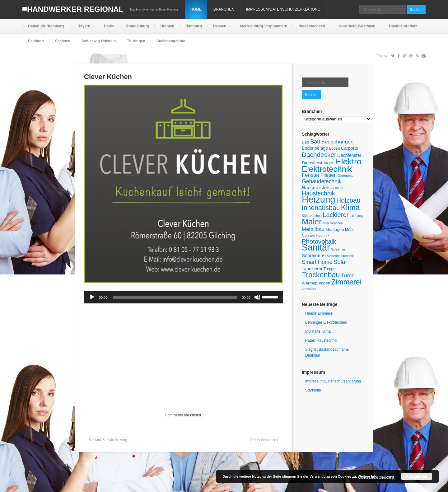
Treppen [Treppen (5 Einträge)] (331, 269)
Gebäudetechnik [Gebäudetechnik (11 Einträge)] (322, 181)
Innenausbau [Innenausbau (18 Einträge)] (321, 208)
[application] (183, 297)
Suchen (416, 10)
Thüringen (136, 41)
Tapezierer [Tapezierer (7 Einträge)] (312, 269)
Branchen (224, 9)
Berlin (109, 26)
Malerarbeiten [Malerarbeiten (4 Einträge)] (333, 223)
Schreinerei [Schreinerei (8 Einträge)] (314, 255)
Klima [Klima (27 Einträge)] (350, 207)
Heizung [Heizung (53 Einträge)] (319, 199)
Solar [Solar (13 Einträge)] (340, 262)
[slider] (175, 297)
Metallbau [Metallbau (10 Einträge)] (313, 229)
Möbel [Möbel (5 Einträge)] (350, 230)
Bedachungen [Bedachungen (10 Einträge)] (338, 142)
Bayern (83, 29)
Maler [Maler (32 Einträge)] (312, 222)
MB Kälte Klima (318, 331)
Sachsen (63, 41)
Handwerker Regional (75, 9)
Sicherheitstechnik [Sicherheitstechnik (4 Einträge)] (340, 256)
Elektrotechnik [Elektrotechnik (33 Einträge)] (327, 169)
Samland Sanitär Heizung (108, 440)
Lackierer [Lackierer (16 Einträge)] (336, 215)
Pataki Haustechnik (321, 340)
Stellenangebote (170, 44)
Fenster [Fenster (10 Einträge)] (311, 175)
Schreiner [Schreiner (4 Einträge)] (338, 249)
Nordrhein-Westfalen (357, 29)
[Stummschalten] (257, 297)
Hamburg (194, 26)
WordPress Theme (203, 480)
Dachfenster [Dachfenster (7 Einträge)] (349, 155)
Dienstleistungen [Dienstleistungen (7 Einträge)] (318, 163)
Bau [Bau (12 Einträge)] (315, 142)
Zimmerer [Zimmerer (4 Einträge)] (309, 289)
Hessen (219, 29)
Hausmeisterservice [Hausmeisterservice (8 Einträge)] (322, 187)
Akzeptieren (417, 476)
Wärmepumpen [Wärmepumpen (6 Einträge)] (316, 283)
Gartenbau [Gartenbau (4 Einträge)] (346, 176)
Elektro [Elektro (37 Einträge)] (349, 162)
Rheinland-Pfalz (402, 29)
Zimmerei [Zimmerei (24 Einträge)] (346, 282)
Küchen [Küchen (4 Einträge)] (316, 216)
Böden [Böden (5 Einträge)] (335, 148)
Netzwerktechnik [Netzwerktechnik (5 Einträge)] (316, 236)
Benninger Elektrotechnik (326, 322)
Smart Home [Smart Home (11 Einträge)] (317, 262)
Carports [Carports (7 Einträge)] (350, 148)
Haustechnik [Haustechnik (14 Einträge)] (318, 193)
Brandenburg (137, 26)
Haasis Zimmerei (319, 313)
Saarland (36, 41)
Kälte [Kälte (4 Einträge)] (306, 216)
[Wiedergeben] (92, 297)
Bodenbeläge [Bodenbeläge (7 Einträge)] (315, 148)
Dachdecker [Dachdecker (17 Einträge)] (319, 155)
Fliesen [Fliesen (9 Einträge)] (329, 175)
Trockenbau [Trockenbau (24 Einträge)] (321, 275)
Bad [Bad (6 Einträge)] (306, 142)
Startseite (313, 390)
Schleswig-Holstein (99, 41)
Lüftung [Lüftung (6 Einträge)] (357, 216)
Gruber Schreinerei (264, 440)
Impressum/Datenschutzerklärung (283, 9)
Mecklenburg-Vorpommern (264, 26)
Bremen (167, 26)
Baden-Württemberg (45, 29)
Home (196, 9)
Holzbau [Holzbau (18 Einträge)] (348, 200)
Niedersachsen (311, 29)
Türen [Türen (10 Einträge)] (348, 276)
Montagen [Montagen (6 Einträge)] (335, 230)
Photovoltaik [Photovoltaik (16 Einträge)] (319, 241)
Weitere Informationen (376, 476)
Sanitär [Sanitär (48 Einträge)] (316, 247)
